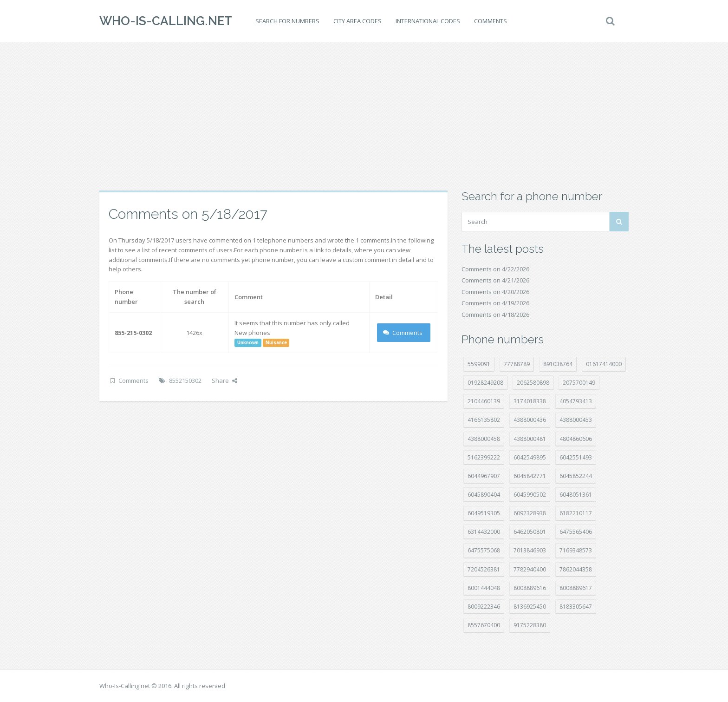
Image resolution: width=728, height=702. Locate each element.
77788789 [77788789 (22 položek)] (517, 364)
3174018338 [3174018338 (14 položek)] (530, 401)
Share (224, 381)
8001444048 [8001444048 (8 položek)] (484, 588)
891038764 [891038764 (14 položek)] (558, 364)
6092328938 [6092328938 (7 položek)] (530, 513)
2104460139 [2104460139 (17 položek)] (484, 401)
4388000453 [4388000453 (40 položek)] (576, 420)
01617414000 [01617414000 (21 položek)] (604, 364)
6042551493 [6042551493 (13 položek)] (576, 457)
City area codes (357, 21)
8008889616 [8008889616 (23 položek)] (530, 588)
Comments (491, 21)
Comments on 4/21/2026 (495, 280)
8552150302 (185, 381)
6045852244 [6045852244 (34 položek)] (576, 476)
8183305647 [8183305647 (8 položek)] (576, 607)
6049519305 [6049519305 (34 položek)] (484, 513)
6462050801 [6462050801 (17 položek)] (530, 532)
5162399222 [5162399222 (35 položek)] (484, 457)
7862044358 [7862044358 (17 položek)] (576, 569)
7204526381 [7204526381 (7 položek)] (484, 569)
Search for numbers (287, 21)
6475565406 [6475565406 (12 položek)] (576, 532)
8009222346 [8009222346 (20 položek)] (484, 607)
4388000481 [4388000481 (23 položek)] (530, 439)
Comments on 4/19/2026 (495, 303)
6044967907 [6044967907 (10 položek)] (484, 476)
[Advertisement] (364, 116)
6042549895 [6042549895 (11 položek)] (530, 457)
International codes (428, 21)
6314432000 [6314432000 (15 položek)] (484, 532)
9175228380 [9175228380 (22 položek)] (530, 625)
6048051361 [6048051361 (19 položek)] (576, 495)
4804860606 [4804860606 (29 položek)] (576, 439)
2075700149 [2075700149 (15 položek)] (579, 383)
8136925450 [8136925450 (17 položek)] (530, 607)
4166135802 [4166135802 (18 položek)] (484, 420)
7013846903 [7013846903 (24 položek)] (530, 550)
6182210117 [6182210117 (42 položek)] (576, 513)
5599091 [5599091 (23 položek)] (479, 364)
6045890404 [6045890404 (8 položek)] (484, 495)
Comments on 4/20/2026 (495, 292)
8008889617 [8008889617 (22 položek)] (576, 588)
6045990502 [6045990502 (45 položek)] (530, 495)
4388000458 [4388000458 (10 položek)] (484, 439)
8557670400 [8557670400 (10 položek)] (484, 625)
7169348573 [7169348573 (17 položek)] (576, 550)
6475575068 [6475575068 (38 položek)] (484, 550)
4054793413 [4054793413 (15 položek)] (576, 401)
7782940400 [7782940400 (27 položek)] (530, 569)
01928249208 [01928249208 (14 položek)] (485, 383)
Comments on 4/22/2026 (495, 269)
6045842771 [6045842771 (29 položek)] (530, 476)
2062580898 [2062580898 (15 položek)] (533, 383)
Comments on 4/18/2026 (495, 315)
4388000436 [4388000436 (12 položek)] (530, 420)
